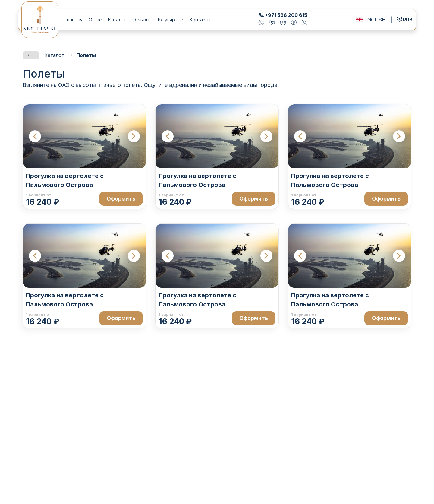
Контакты (200, 20)
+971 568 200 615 (286, 15)
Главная (73, 20)
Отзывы (141, 20)
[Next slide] (134, 136)
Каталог (117, 20)
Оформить (121, 199)
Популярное (169, 20)
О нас (95, 20)
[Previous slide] (35, 136)
